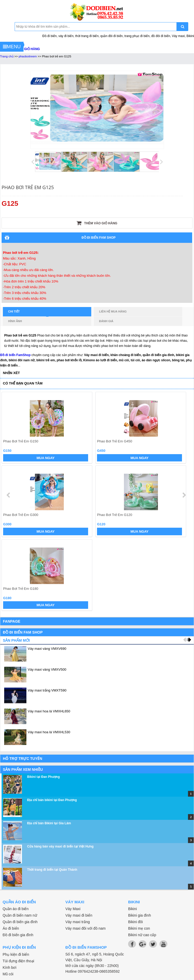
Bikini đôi (135, 922)
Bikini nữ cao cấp (142, 935)
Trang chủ (7, 56)
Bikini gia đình (139, 915)
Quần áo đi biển (16, 909)
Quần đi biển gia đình (20, 922)
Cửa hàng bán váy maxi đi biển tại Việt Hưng (60, 846)
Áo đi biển (11, 928)
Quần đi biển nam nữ (20, 915)
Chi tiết (28, 313)
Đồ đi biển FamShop (15, 355)
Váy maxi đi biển (79, 915)
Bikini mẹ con (139, 928)
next (184, 495)
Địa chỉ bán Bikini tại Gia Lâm (49, 823)
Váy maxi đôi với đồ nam (85, 928)
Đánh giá (106, 321)
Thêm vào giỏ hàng (97, 223)
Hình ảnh (15, 321)
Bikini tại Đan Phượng (44, 777)
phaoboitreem (28, 56)
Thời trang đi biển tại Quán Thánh (52, 870)
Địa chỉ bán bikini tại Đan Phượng (52, 800)
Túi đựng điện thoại (18, 961)
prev (9, 495)
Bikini (132, 909)
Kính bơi (10, 967)
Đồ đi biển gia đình (18, 935)
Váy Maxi (73, 909)
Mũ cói (8, 974)
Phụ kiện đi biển (16, 954)
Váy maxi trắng (78, 922)
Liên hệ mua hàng (113, 311)
